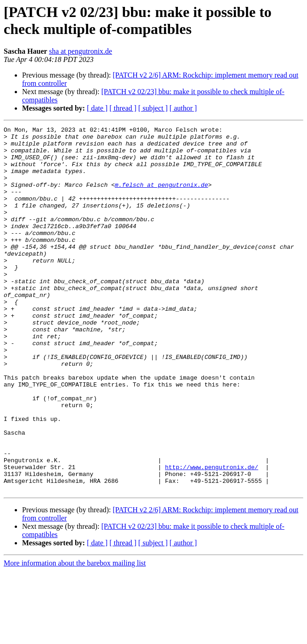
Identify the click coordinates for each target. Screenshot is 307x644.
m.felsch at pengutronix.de (162, 197)
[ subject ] (153, 108)
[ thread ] (123, 108)
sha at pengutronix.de (81, 51)
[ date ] (97, 108)
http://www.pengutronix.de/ (212, 536)
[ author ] (183, 108)
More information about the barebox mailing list (75, 636)
